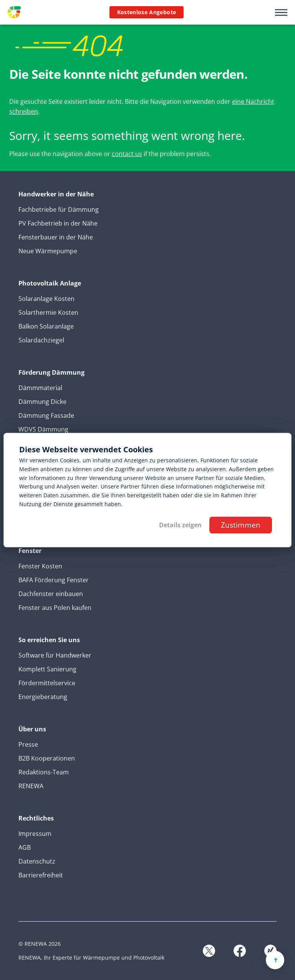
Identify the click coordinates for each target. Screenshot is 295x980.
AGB (25, 847)
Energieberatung (43, 697)
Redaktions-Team (44, 772)
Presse (28, 744)
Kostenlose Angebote (147, 12)
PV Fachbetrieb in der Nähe (58, 223)
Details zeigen (180, 525)
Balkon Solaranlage (46, 326)
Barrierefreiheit (41, 875)
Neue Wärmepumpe (48, 251)
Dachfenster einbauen (51, 594)
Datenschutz (37, 861)
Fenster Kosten (40, 566)
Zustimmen (241, 525)
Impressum (35, 834)
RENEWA (31, 786)
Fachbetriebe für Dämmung (59, 209)
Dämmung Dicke (42, 402)
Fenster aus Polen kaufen (55, 608)
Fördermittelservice (47, 683)
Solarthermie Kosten (48, 312)
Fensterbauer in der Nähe (56, 237)
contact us (127, 154)
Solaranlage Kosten (46, 299)
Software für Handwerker (55, 655)
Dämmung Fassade (46, 415)
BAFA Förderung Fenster (54, 580)
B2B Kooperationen (47, 758)
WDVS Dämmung (43, 429)
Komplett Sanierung (47, 669)
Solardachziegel (41, 340)
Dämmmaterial (40, 388)
